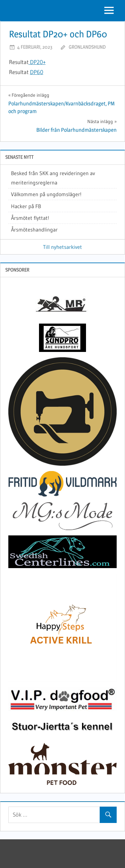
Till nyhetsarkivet (62, 247)
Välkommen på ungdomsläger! (46, 194)
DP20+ (37, 62)
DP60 (37, 72)
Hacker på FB (26, 206)
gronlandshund (87, 47)
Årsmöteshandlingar (34, 230)
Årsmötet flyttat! (30, 218)
